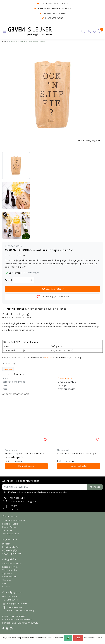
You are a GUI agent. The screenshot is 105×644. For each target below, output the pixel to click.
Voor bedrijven (9, 577)
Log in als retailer (53, 289)
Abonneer (95, 487)
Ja (68, 638)
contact (48, 358)
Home (5, 42)
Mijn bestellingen (11, 547)
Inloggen (6, 544)
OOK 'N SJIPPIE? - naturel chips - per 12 (28, 42)
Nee (78, 638)
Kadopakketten (10, 567)
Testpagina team (11, 534)
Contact (6, 587)
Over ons (7, 580)
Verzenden (7, 530)
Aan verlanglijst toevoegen (53, 297)
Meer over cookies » (93, 638)
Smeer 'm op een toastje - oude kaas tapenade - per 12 (25, 455)
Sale (4, 583)
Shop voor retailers (12, 564)
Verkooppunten (10, 570)
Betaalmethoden (10, 524)
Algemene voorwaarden (14, 521)
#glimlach (7, 573)
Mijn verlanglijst (10, 550)
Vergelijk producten (12, 554)
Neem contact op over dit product (47, 309)
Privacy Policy (9, 527)
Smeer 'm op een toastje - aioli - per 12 (78, 453)
